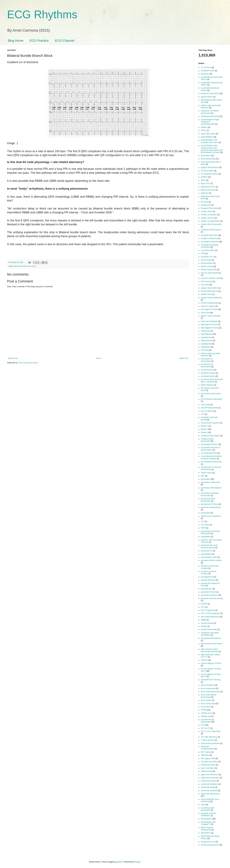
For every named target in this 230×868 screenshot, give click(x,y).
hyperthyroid (206, 337)
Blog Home (16, 41)
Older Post (184, 358)
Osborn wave (206, 473)
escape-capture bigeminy (211, 298)
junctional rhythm (208, 376)
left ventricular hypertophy (212, 399)
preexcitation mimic (209, 557)
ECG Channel (65, 41)
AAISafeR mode (208, 71)
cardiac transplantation (210, 221)
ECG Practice (39, 41)
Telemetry (205, 755)
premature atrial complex (211, 560)
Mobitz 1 (204, 426)
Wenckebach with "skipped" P (208, 823)
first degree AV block (209, 309)
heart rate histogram (209, 321)
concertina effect (208, 250)
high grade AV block (209, 324)
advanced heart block (210, 93)
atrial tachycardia (208, 159)
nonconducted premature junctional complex (211, 457)
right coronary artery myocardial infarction (209, 650)
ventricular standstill (209, 791)
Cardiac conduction (209, 215)
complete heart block (210, 235)
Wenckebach (206, 819)
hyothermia (205, 331)
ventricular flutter (208, 787)
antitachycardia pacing (210, 116)
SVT (203, 725)
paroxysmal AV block (210, 504)
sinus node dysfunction (210, 692)
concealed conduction (210, 242)
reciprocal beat (207, 623)
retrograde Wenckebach (211, 638)
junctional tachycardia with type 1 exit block (212, 380)
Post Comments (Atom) (28, 363)
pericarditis (205, 513)
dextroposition (207, 263)
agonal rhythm (207, 97)
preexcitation (206, 554)
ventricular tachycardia (210, 794)
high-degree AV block (210, 328)
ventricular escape (208, 781)
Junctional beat (207, 370)
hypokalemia (206, 344)
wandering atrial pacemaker (207, 809)
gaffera (120, 862)
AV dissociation (207, 171)
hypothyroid (206, 347)
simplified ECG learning (211, 680)
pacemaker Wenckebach (211, 488)
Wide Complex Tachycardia (207, 829)
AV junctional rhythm (209, 174)
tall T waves (206, 752)
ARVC (203, 130)
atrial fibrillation (207, 137)
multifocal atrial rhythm (210, 436)
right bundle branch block (211, 644)
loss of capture (207, 411)
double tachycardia (209, 270)
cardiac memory (207, 218)
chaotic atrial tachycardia (211, 224)
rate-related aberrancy (210, 617)
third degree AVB (208, 758)
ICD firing (205, 350)
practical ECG (207, 551)
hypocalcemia (207, 341)
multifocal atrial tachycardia (207, 440)
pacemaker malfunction (211, 482)
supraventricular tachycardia (207, 721)
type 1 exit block (208, 768)
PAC (203, 476)
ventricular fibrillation (209, 784)
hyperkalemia (206, 334)
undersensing (206, 771)
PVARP (204, 604)
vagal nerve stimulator (210, 778)
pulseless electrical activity (212, 598)
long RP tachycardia (209, 408)
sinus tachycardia (208, 704)
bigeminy (205, 193)
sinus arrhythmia (208, 685)
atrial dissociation (208, 134)
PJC (203, 521)
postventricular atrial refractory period (209, 546)
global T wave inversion (211, 316)
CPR (203, 254)
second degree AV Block (211, 663)
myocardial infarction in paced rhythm (210, 449)
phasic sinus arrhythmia (211, 516)
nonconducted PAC (209, 453)
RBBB (203, 620)
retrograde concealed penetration (210, 634)
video (203, 805)
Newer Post (13, 358)
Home (98, 358)
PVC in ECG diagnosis (210, 613)
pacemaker (205, 479)
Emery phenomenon (209, 291)
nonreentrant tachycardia (211, 462)
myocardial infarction (209, 444)
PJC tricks (205, 525)
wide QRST (206, 833)
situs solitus (206, 707)
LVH (203, 414)
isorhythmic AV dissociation (207, 365)
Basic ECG (205, 183)
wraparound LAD (208, 842)
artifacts (204, 127)
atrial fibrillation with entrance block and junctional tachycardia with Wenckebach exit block (212, 149)
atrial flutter (205, 156)
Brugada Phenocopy (209, 208)
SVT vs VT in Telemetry (211, 731)
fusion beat (205, 313)
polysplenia (206, 537)
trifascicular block (208, 765)
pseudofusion (206, 589)
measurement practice (210, 423)
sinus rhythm (206, 700)
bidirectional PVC (208, 187)
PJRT (203, 528)
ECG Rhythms (42, 14)
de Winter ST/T (207, 257)
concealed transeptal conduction (210, 246)
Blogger (137, 862)
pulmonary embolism (210, 595)
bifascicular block (208, 190)
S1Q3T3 (204, 660)
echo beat (205, 285)
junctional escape (208, 373)
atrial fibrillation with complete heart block (210, 141)
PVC (203, 607)
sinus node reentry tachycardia (209, 696)
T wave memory (207, 740)
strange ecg (206, 716)
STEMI (204, 710)
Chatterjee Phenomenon (211, 230)
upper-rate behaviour (210, 775)
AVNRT (204, 177)
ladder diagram (207, 385)
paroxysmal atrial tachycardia (208, 500)
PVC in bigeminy (208, 610)
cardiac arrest (207, 211)
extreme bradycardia (209, 303)
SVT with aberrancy (209, 737)
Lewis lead (205, 405)
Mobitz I (204, 429)
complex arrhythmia (209, 238)
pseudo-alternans (208, 580)
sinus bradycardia (208, 688)
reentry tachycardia (209, 629)
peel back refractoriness (211, 507)
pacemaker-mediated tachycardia (210, 494)
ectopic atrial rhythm (209, 288)
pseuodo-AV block (208, 592)
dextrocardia (206, 260)
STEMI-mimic (206, 713)
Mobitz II (204, 432)
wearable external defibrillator (208, 814)
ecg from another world (210, 278)
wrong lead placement (210, 845)
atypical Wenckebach (210, 167)
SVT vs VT (205, 728)
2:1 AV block (206, 68)
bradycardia (206, 205)
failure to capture (208, 306)
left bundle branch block (211, 394)
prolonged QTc (207, 577)
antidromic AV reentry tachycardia (210, 112)
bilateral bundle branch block (25, 266)
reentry (204, 626)
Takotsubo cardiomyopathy (207, 748)
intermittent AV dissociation (207, 360)
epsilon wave (206, 294)
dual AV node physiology (211, 273)
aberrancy (205, 74)
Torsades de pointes (209, 762)
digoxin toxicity (207, 266)
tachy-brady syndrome (210, 743)
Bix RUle (204, 202)
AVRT (203, 180)
